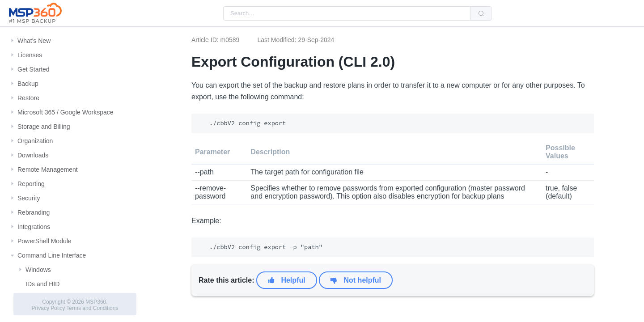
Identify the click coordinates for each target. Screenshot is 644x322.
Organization (35, 141)
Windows (38, 270)
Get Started (34, 69)
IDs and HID (42, 284)
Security (29, 198)
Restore (28, 98)
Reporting (31, 184)
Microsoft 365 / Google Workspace (66, 112)
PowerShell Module (44, 241)
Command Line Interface (52, 255)
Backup (28, 84)
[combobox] (347, 13)
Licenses (30, 55)
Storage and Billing (44, 127)
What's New (34, 41)
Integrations (34, 227)
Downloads (33, 155)
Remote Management (48, 169)
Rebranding (34, 212)
